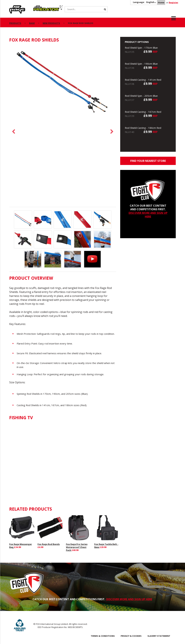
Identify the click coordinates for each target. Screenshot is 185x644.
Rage (12, 7)
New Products (51, 23)
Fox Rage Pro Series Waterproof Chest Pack (77, 547)
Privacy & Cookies (131, 636)
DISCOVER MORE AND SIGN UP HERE (148, 215)
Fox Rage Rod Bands (49, 544)
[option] (63, 82)
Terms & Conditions (103, 636)
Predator (39, 7)
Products (15, 23)
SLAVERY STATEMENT (159, 636)
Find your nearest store (148, 161)
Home (161, 2)
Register (174, 2)
